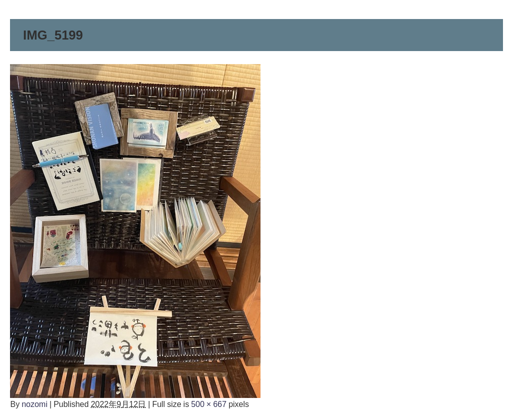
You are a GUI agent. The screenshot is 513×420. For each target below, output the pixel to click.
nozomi (35, 404)
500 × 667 (209, 404)
